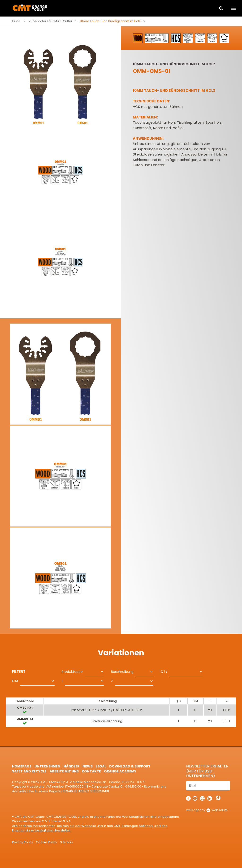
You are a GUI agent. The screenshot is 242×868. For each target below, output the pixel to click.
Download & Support (130, 766)
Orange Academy (120, 771)
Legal (101, 766)
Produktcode (72, 672)
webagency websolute (207, 810)
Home (17, 21)
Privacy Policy (22, 842)
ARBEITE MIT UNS (64, 771)
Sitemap (67, 842)
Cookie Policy (46, 842)
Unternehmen (47, 766)
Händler (71, 766)
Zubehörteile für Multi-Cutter (50, 21)
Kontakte (91, 771)
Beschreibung (122, 672)
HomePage (22, 766)
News (88, 766)
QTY (164, 672)
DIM (15, 681)
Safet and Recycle (29, 771)
